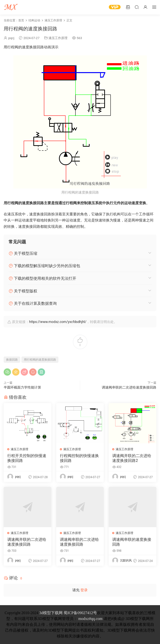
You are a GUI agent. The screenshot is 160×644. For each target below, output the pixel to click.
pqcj (11, 38)
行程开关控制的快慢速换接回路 (27, 458)
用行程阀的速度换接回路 (40, 360)
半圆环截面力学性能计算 (22, 387)
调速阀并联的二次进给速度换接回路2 (132, 458)
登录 (84, 590)
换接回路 (12, 360)
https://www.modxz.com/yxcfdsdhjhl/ (58, 322)
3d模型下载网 (51, 613)
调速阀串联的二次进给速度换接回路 (129, 387)
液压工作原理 (58, 38)
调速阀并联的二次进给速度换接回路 (27, 542)
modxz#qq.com (90, 619)
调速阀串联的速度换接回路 (132, 542)
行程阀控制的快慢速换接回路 (79, 458)
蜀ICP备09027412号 (80, 613)
